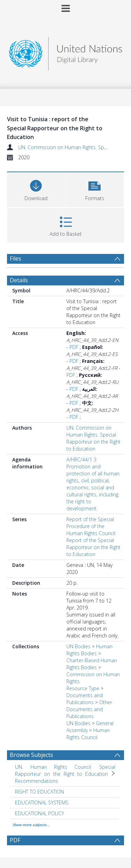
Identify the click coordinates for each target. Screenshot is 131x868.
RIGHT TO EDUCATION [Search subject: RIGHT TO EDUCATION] (39, 792)
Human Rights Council (88, 734)
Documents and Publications (85, 699)
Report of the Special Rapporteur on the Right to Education (93, 547)
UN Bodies (78, 646)
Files (16, 258)
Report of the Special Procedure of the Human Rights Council (91, 526)
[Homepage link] (66, 52)
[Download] (36, 189)
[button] (95, 189)
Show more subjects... (31, 825)
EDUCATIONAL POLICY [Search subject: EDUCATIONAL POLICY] (39, 813)
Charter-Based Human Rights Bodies (92, 664)
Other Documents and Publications (89, 709)
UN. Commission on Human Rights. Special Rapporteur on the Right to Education (93, 438)
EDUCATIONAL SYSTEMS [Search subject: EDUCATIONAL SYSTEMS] (42, 803)
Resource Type (83, 688)
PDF (74, 347)
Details (19, 280)
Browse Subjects (31, 755)
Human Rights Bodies (89, 650)
